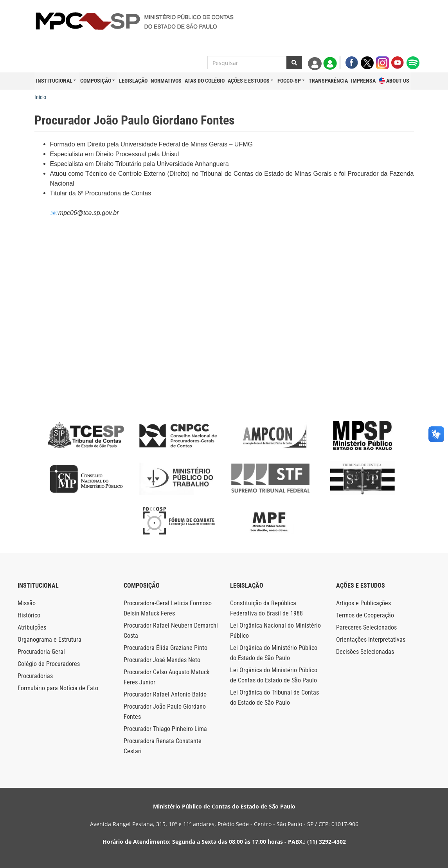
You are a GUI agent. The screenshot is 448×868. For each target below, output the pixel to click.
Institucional (54, 81)
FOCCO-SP (289, 81)
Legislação (133, 81)
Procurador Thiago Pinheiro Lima (165, 729)
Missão (27, 603)
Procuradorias (35, 676)
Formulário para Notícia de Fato (58, 688)
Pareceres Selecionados (366, 627)
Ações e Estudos (249, 81)
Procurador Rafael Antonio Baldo (165, 694)
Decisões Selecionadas (365, 652)
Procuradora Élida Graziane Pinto (166, 648)
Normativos (166, 81)
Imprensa (363, 81)
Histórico (29, 615)
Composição (96, 81)
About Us (394, 81)
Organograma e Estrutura (49, 640)
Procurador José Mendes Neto (162, 660)
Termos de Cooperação (365, 615)
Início (40, 97)
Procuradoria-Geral (41, 652)
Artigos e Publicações (363, 603)
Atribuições (32, 627)
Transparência (328, 81)
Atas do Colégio (205, 81)
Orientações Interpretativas (371, 640)
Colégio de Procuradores (49, 664)
